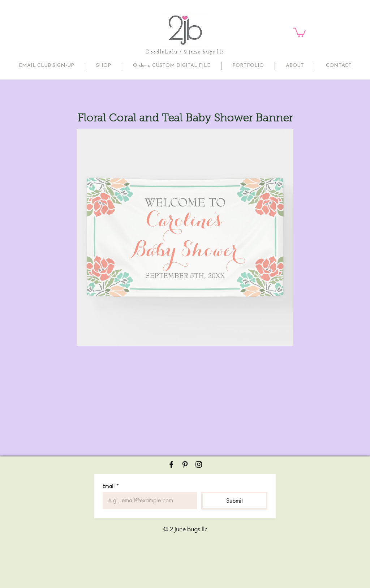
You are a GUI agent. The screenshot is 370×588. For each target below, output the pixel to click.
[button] (300, 32)
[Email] (148, 501)
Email (111, 486)
